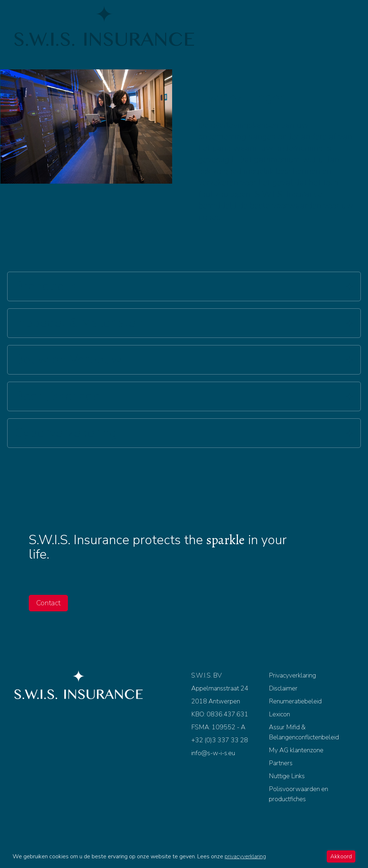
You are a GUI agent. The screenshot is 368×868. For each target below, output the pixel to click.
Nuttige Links (287, 776)
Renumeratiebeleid (295, 701)
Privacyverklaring (292, 675)
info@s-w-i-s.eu (213, 753)
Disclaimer (283, 688)
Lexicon (279, 714)
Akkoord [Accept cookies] (341, 856)
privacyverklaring (245, 856)
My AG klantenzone (296, 750)
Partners (281, 763)
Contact (48, 603)
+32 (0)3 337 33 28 (220, 740)
